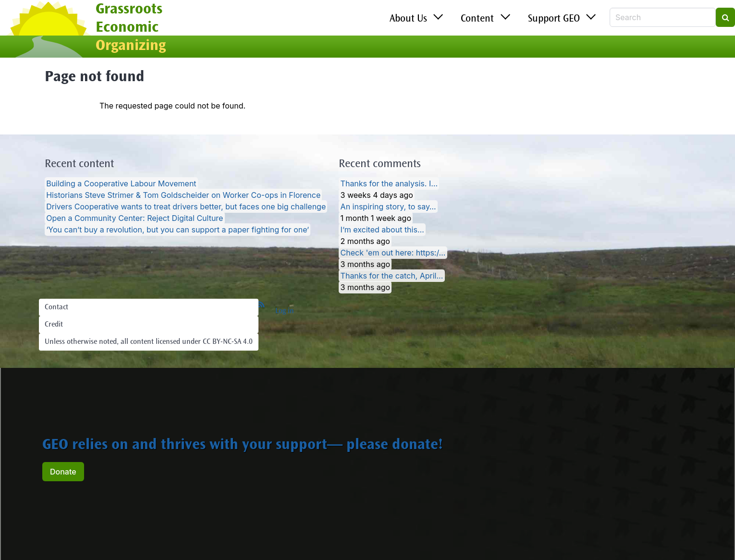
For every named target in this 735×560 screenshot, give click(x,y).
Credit (54, 325)
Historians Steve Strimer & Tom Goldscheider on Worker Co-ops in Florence (183, 195)
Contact (56, 307)
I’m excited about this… (382, 230)
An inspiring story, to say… (388, 207)
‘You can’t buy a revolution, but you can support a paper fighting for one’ (178, 230)
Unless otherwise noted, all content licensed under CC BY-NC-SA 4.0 (149, 342)
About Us (408, 19)
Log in (285, 311)
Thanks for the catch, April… (392, 276)
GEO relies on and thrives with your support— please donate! (243, 446)
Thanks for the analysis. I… (389, 183)
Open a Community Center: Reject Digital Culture (135, 218)
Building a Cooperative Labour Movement (121, 183)
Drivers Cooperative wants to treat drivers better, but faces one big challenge (186, 207)
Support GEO (554, 19)
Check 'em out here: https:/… (393, 253)
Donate (63, 472)
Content (477, 19)
